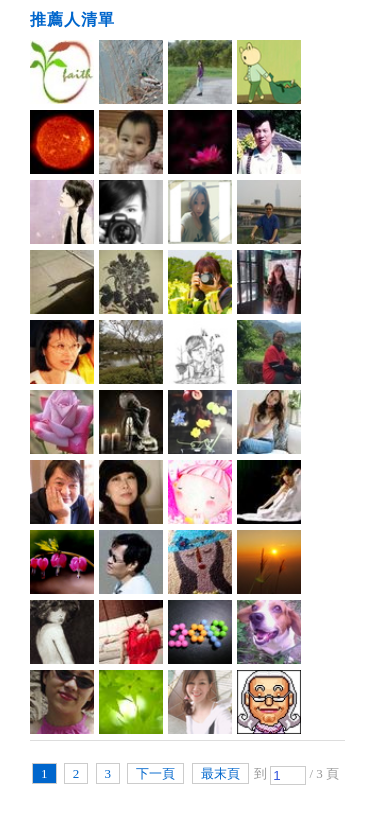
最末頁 (220, 773)
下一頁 (155, 773)
